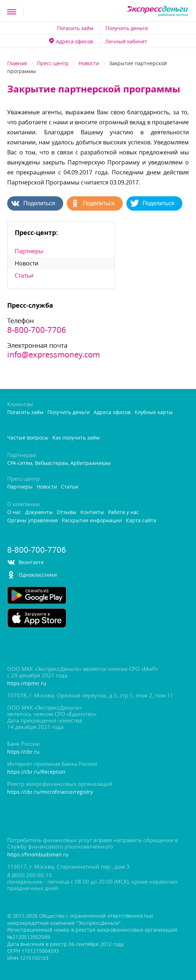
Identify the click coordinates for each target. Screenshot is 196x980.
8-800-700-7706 (37, 330)
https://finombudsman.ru (38, 855)
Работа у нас (123, 512)
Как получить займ (76, 438)
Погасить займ (75, 28)
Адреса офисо (71, 41)
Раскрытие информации (92, 521)
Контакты (92, 512)
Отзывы (67, 512)
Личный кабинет (126, 41)
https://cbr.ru (23, 752)
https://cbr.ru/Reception (36, 772)
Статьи (24, 275)
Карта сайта (141, 521)
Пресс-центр (53, 63)
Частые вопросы (28, 438)
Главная (17, 63)
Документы (39, 512)
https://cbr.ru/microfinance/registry (50, 792)
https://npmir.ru (27, 684)
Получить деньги (127, 28)
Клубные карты (154, 412)
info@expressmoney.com (53, 355)
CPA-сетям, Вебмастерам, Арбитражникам (59, 463)
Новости (89, 63)
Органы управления (32, 521)
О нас (14, 512)
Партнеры (29, 251)
